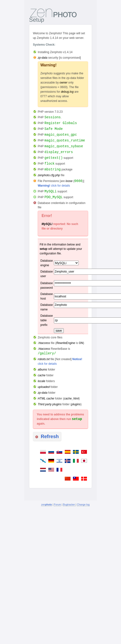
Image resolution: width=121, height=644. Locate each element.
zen (46, 505)
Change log (83, 505)
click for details (54, 186)
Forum (57, 505)
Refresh (47, 436)
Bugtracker (69, 505)
